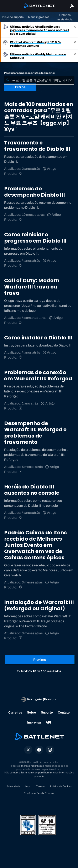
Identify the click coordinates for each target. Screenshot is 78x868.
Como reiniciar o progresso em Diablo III (35, 238)
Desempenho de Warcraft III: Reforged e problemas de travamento (35, 433)
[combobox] (39, 80)
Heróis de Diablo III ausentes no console (32, 490)
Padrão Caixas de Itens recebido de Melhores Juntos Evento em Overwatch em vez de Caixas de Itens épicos (35, 545)
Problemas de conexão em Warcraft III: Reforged (38, 375)
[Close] (75, 30)
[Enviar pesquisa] (7, 80)
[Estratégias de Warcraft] (21, 408)
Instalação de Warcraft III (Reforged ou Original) (39, 605)
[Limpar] (71, 80)
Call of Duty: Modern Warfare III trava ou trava (32, 287)
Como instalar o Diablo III (38, 338)
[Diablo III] (21, 174)
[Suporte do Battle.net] (21, 323)
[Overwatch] (21, 587)
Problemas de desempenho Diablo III (35, 192)
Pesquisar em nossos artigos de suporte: (29, 73)
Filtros (20, 87)
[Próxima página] (40, 660)
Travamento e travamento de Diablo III (37, 146)
